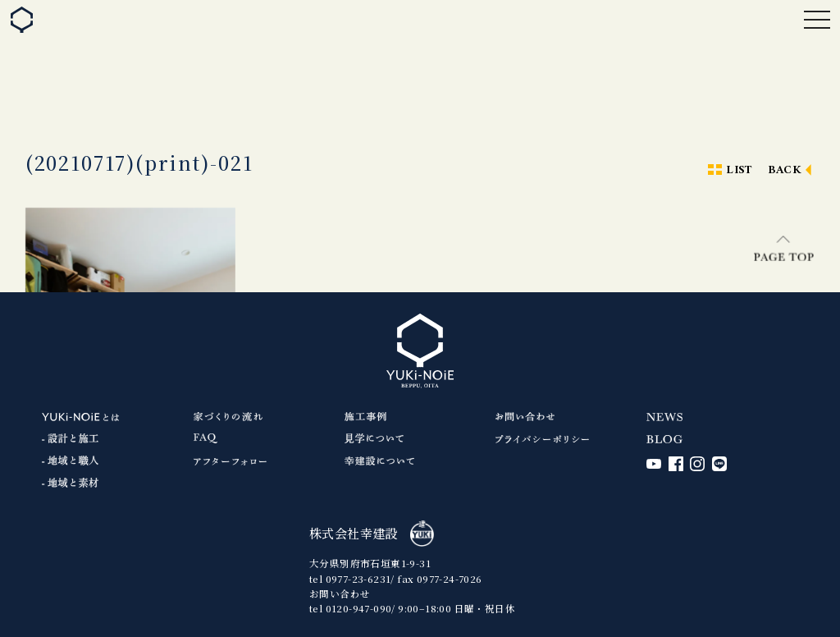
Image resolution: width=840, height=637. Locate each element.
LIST (739, 170)
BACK (785, 170)
